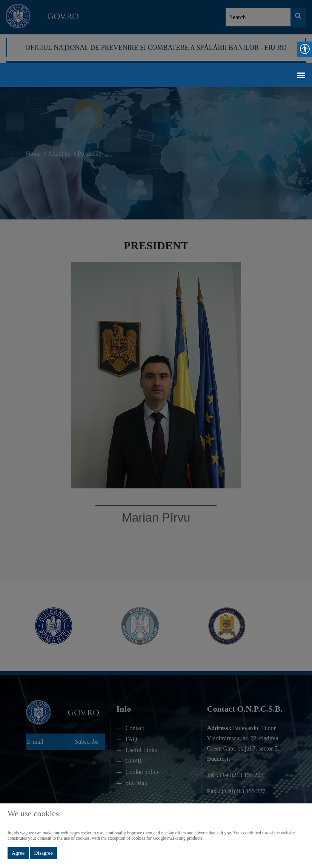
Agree (18, 853)
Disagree (43, 853)
